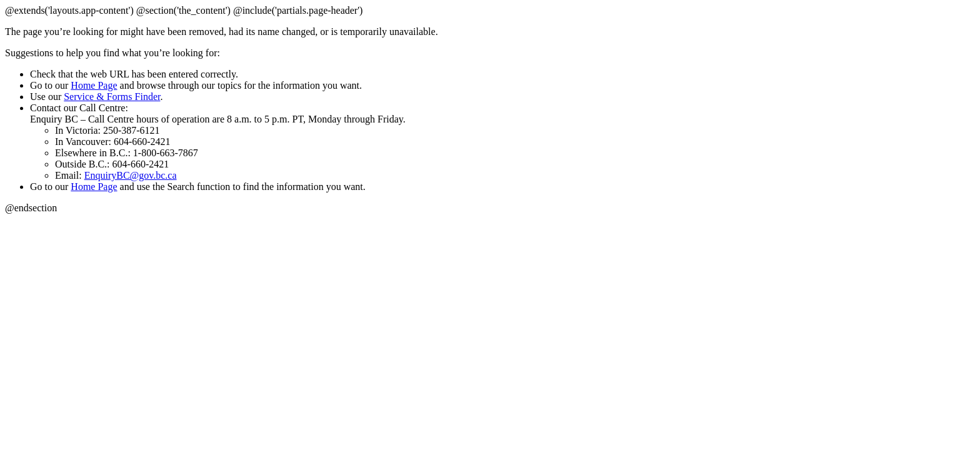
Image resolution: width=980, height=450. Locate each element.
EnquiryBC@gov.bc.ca (131, 175)
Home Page (94, 85)
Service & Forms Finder (112, 97)
